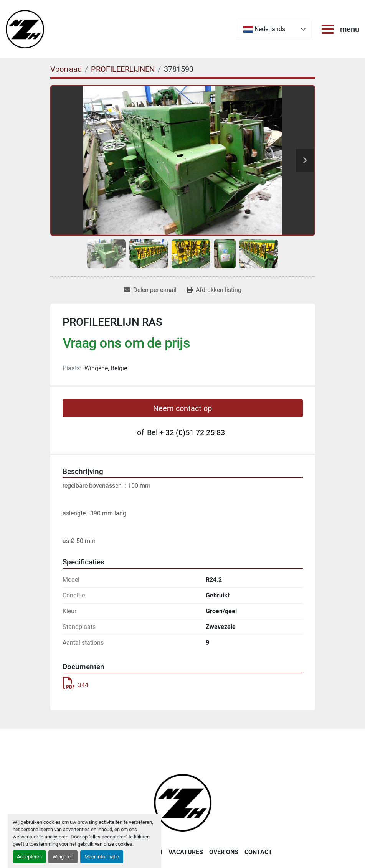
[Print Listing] (214, 290)
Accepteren (29, 857)
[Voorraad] (66, 69)
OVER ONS (224, 852)
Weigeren (63, 857)
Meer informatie (102, 857)
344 (75, 685)
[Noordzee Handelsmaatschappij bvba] (183, 802)
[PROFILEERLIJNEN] (123, 69)
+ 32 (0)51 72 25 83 (192, 432)
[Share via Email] (150, 290)
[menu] (329, 29)
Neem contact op (182, 408)
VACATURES (186, 852)
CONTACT (258, 852)
